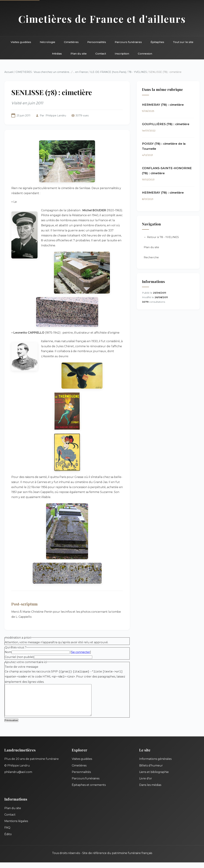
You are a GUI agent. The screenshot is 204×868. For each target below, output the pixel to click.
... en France (80, 72)
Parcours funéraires (128, 42)
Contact (101, 54)
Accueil (9, 72)
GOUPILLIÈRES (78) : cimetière (166, 124)
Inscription (122, 54)
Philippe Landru (56, 116)
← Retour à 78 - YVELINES (161, 237)
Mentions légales (16, 827)
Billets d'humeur (151, 771)
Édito (8, 840)
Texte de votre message (21, 667)
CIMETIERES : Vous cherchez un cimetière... (43, 72)
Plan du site (79, 54)
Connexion (145, 54)
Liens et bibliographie (154, 778)
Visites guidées (21, 42)
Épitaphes (157, 42)
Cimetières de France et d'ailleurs (102, 19)
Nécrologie (48, 42)
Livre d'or (146, 784)
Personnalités (97, 42)
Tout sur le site (183, 42)
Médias (57, 54)
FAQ (7, 833)
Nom (8, 652)
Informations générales (155, 764)
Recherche (151, 257)
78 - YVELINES (138, 72)
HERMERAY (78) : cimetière (163, 105)
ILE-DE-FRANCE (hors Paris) (108, 72)
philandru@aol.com (18, 778)
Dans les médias (150, 790)
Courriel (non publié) (19, 657)
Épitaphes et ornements (89, 790)
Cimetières (71, 42)
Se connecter (81, 652)
